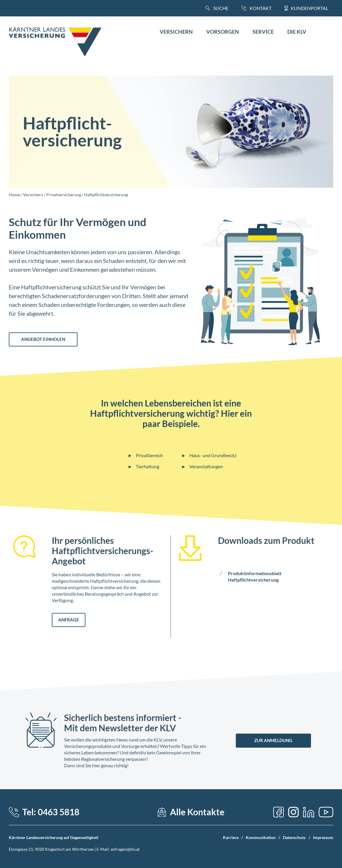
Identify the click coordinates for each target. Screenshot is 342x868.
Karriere (231, 837)
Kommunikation (261, 837)
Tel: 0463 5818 (51, 812)
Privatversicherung (64, 195)
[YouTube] (326, 812)
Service (263, 32)
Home (14, 195)
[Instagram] (293, 812)
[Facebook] (279, 812)
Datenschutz (294, 837)
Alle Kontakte (197, 812)
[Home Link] (55, 42)
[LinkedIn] (309, 812)
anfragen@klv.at (125, 849)
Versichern (176, 32)
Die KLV (297, 32)
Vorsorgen (223, 32)
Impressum (323, 837)
